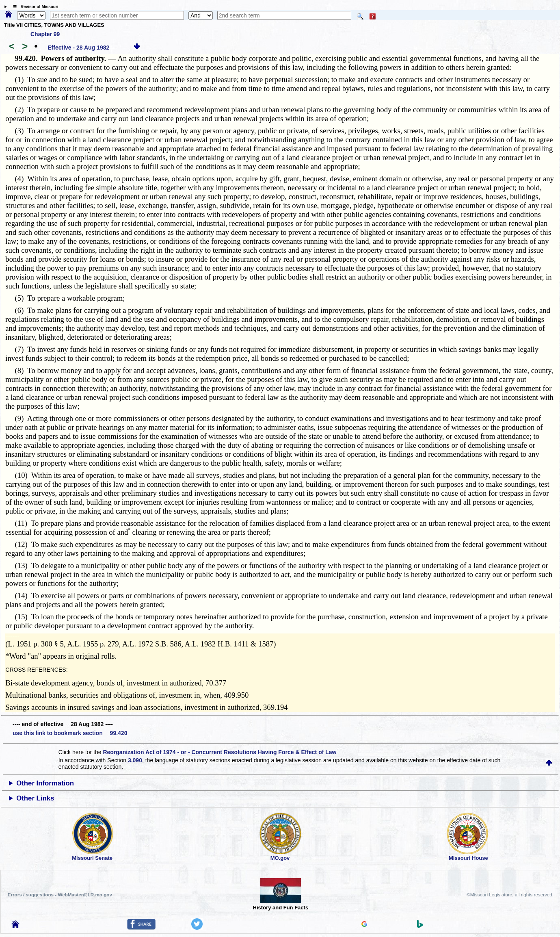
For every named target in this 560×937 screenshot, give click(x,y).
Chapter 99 (45, 34)
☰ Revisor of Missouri (34, 7)
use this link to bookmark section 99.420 (70, 733)
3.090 (135, 760)
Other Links (35, 798)
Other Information (45, 783)
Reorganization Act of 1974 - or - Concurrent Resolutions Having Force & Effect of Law (219, 752)
